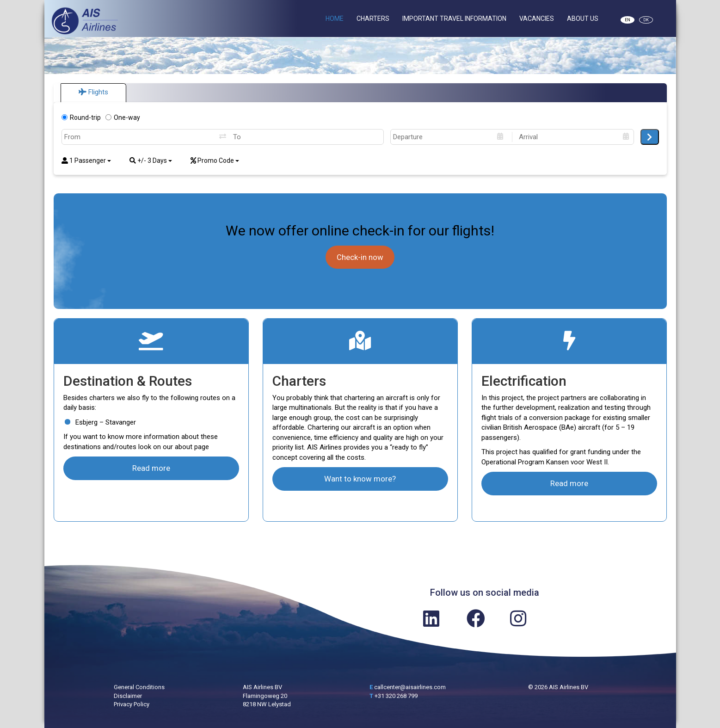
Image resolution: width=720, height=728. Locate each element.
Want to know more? (360, 479)
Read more (151, 468)
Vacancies (537, 19)
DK (646, 20)
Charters (373, 19)
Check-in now (360, 257)
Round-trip (81, 117)
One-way (123, 117)
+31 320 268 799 (396, 696)
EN (628, 20)
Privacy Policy (132, 704)
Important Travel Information (454, 19)
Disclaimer (128, 696)
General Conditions (139, 687)
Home (335, 19)
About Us (583, 19)
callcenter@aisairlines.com (410, 687)
